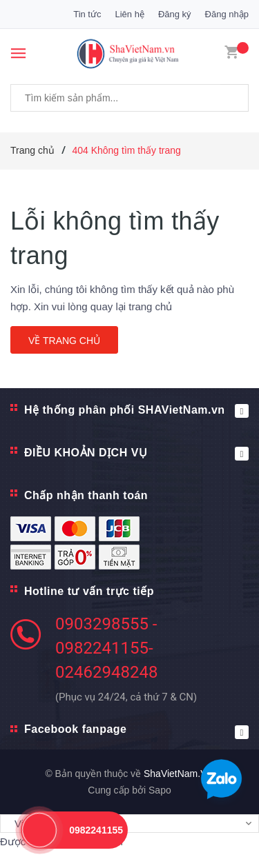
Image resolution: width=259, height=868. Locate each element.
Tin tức (87, 14)
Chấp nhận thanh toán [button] (86, 495)
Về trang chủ (64, 341)
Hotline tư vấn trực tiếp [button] (89, 591)
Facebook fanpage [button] (136, 731)
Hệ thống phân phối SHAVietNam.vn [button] (136, 411)
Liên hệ (129, 14)
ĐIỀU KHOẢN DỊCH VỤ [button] (136, 454)
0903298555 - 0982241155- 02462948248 (106, 648)
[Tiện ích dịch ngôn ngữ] (129, 824)
